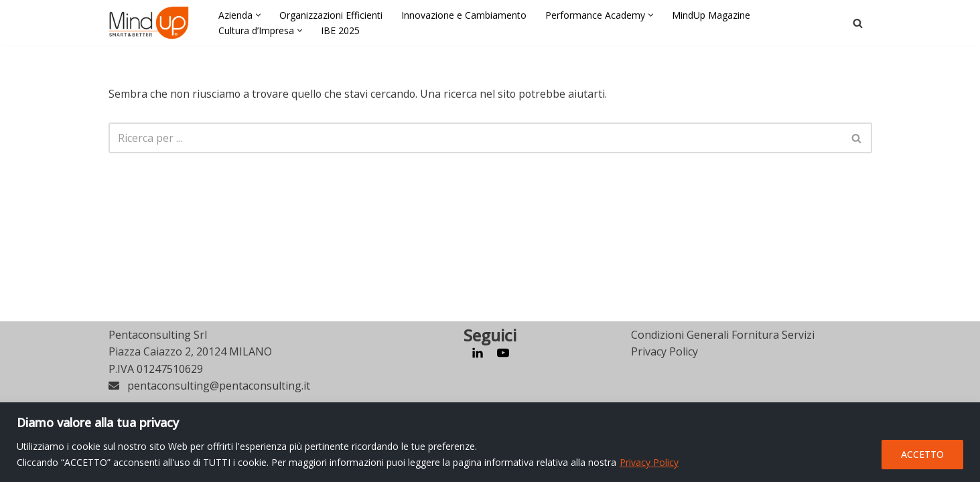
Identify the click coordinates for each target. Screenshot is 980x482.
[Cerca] (858, 23)
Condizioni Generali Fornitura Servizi (723, 385)
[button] (258, 15)
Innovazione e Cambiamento (464, 15)
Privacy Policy (649, 462)
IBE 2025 (340, 30)
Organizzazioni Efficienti (331, 15)
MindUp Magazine (711, 15)
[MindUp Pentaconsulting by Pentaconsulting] (149, 23)
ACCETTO (922, 454)
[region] (490, 442)
